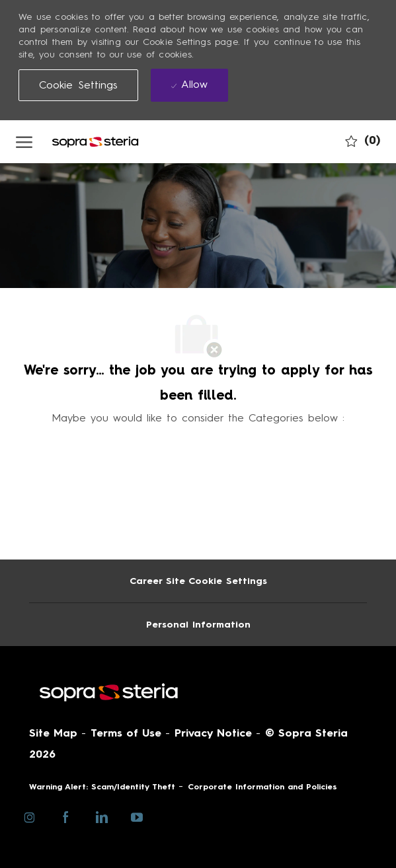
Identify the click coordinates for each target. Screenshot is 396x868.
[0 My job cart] (363, 140)
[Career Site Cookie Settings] (198, 581)
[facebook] (66, 816)
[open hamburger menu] (24, 141)
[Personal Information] (198, 625)
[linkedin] (101, 816)
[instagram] (30, 816)
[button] (79, 85)
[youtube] (137, 816)
